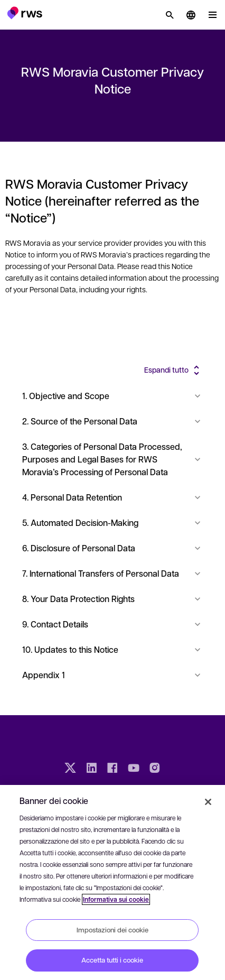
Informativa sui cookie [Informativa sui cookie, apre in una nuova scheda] (116, 899)
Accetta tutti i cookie (112, 960)
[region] (112, 882)
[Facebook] (112, 769)
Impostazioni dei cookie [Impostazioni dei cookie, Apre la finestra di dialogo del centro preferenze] (112, 930)
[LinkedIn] (91, 769)
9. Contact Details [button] (112, 624)
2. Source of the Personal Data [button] (112, 421)
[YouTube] (134, 769)
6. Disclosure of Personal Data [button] (112, 548)
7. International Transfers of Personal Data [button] (112, 573)
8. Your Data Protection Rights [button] (112, 599)
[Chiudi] (208, 802)
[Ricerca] (170, 15)
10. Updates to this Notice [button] (112, 649)
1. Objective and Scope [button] (112, 396)
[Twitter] (70, 769)
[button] (25, 13)
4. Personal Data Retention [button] (112, 497)
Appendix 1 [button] (112, 675)
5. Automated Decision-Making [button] (112, 523)
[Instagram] (155, 769)
